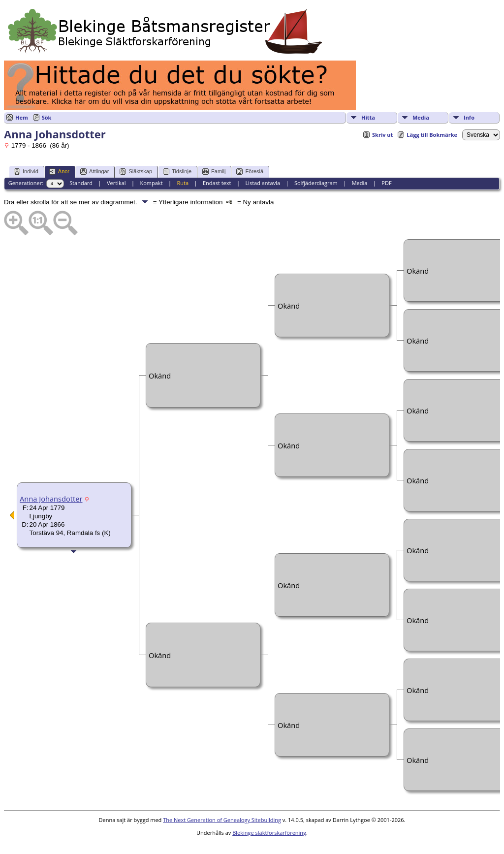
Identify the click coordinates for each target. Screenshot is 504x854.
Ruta (183, 183)
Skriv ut (382, 135)
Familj (214, 172)
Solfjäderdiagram (316, 183)
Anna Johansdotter (51, 499)
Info (469, 117)
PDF (386, 183)
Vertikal (116, 183)
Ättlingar (94, 172)
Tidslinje (177, 172)
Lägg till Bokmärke (432, 135)
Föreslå (250, 172)
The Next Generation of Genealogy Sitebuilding (222, 820)
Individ (26, 172)
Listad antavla (263, 183)
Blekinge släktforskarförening (269, 833)
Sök (47, 117)
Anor (59, 172)
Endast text (217, 183)
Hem (22, 117)
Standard (81, 183)
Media (421, 117)
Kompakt (151, 183)
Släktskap (136, 172)
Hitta (368, 117)
